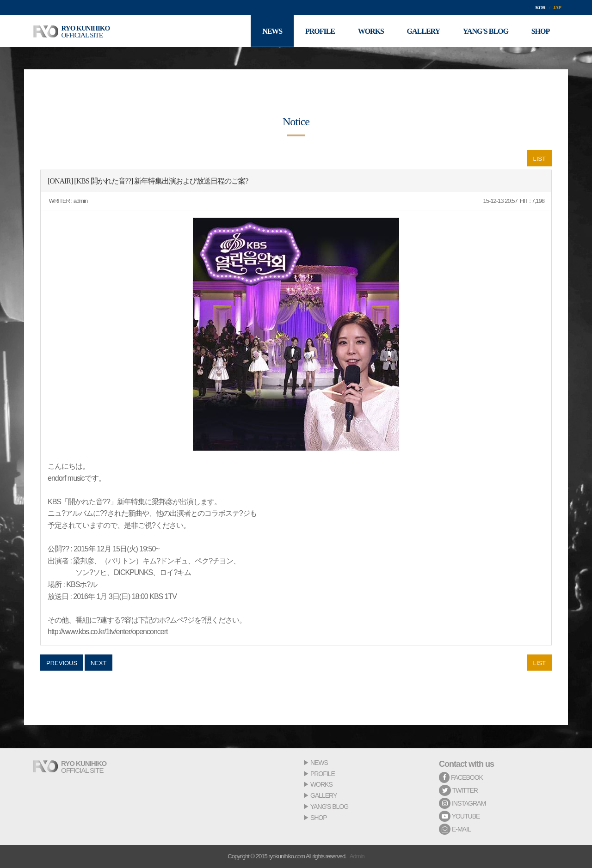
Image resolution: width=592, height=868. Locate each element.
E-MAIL (455, 829)
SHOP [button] (540, 31)
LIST (540, 159)
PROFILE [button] (319, 31)
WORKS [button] (370, 31)
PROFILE (323, 774)
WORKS (321, 784)
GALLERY (324, 795)
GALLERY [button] (423, 31)
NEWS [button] (271, 31)
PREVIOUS (62, 663)
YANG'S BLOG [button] (485, 31)
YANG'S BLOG (329, 807)
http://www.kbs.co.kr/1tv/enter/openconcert (108, 632)
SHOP (319, 818)
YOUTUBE (459, 816)
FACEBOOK (461, 777)
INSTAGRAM (462, 803)
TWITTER (458, 790)
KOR (540, 7)
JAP (557, 7)
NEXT (99, 663)
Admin (357, 856)
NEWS (319, 763)
